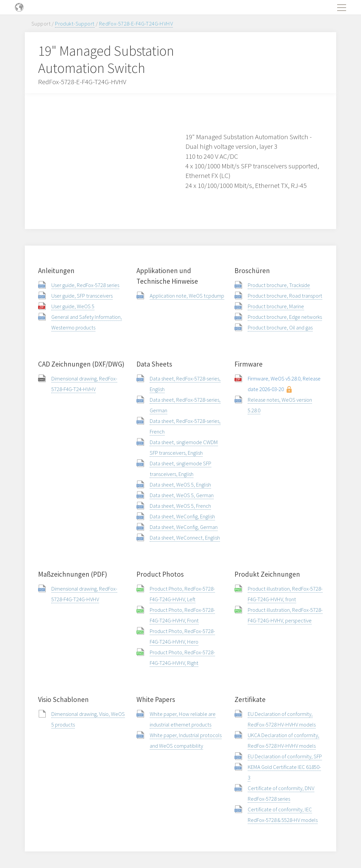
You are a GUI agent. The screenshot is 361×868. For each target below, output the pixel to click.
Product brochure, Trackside (279, 285)
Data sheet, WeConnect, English (185, 538)
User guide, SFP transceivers (82, 296)
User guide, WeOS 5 (73, 306)
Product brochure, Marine (276, 306)
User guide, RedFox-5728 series (85, 285)
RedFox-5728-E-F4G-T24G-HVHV (136, 24)
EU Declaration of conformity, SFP (285, 756)
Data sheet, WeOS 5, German (182, 495)
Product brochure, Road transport (285, 296)
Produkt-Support (75, 24)
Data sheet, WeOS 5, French (180, 506)
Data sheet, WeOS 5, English (180, 485)
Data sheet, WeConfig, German (184, 527)
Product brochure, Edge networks (285, 317)
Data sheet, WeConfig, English (182, 516)
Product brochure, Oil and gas (280, 327)
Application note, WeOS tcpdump (187, 296)
